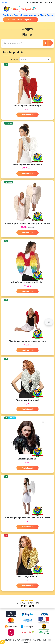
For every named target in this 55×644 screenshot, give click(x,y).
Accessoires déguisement (26, 15)
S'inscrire (47, 2)
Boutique (7, 15)
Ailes (42, 15)
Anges (50, 15)
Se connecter (32, 2)
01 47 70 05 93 (27, 606)
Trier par (15, 59)
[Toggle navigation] (49, 9)
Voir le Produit (27, 115)
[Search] (23, 43)
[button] (49, 322)
